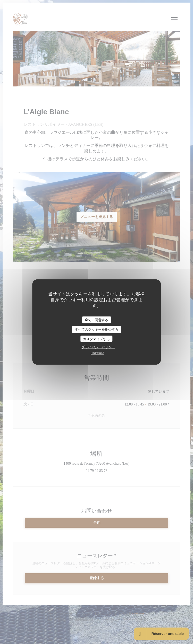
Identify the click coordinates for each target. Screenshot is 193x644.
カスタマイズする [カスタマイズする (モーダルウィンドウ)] (96, 339)
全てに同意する (96, 320)
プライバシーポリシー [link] (98, 347)
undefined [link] (97, 353)
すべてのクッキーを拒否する (96, 329)
